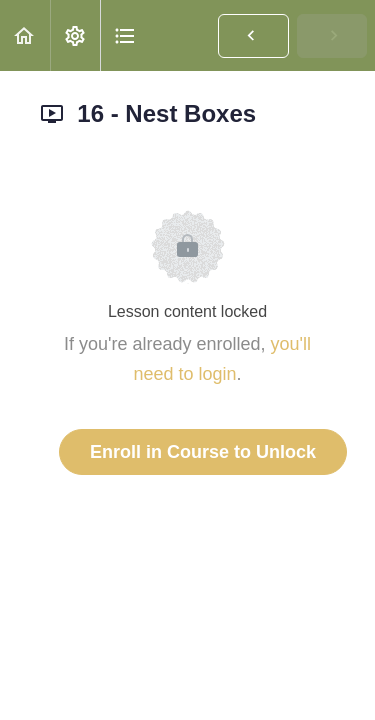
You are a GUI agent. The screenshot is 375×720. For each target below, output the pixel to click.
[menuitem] (75, 35)
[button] (25, 35)
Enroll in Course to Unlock (203, 452)
